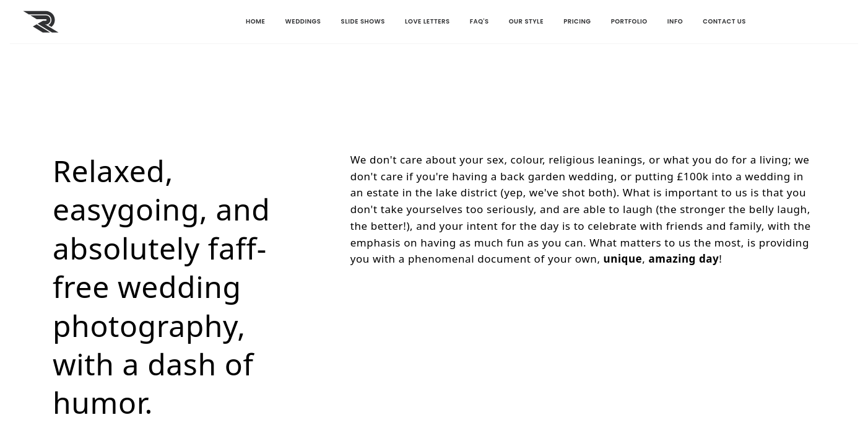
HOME (171, 21)
